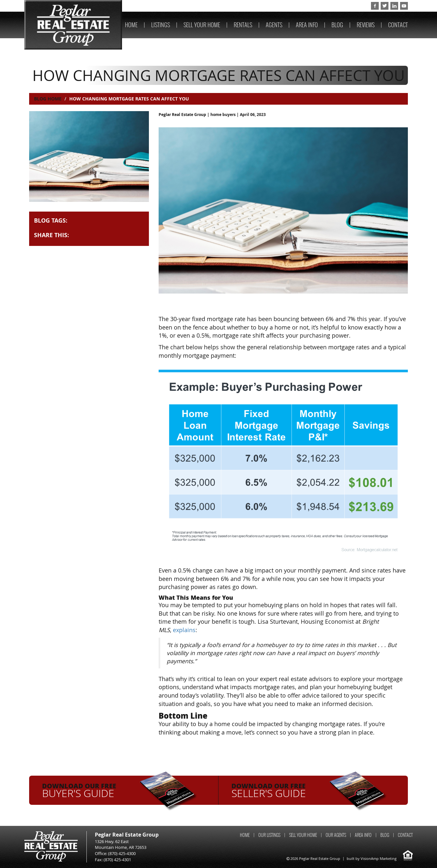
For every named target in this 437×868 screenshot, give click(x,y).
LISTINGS (161, 25)
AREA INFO (307, 25)
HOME (131, 25)
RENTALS (243, 25)
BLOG (337, 25)
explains (184, 630)
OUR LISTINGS (269, 835)
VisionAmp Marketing (379, 858)
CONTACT (398, 25)
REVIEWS (366, 25)
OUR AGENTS (336, 835)
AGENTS (274, 25)
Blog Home (48, 99)
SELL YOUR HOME (202, 25)
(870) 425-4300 (348, 6)
